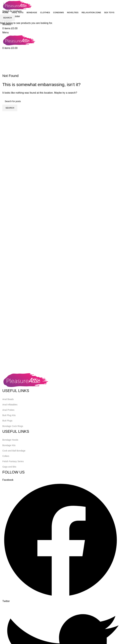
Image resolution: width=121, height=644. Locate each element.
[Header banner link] (60, 322)
